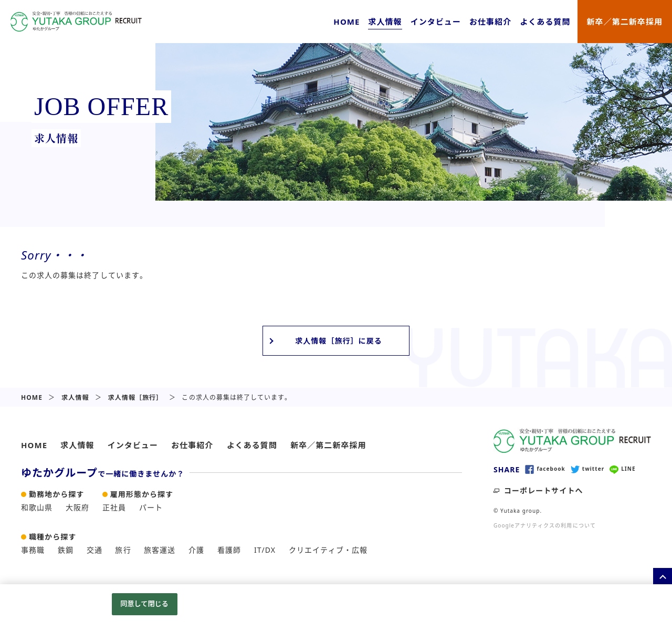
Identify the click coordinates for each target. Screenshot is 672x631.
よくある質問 (545, 22)
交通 (94, 550)
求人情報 (385, 22)
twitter (587, 469)
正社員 (114, 507)
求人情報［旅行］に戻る (339, 341)
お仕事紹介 (490, 22)
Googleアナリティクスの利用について (545, 525)
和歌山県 (37, 507)
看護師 (229, 550)
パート (151, 507)
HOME (346, 22)
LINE (622, 469)
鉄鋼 (66, 550)
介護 (196, 550)
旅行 (123, 550)
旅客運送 (160, 550)
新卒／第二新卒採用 (625, 22)
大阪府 (77, 507)
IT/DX (265, 550)
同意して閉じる (144, 604)
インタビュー (436, 22)
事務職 (33, 550)
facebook (545, 469)
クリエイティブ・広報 (328, 550)
